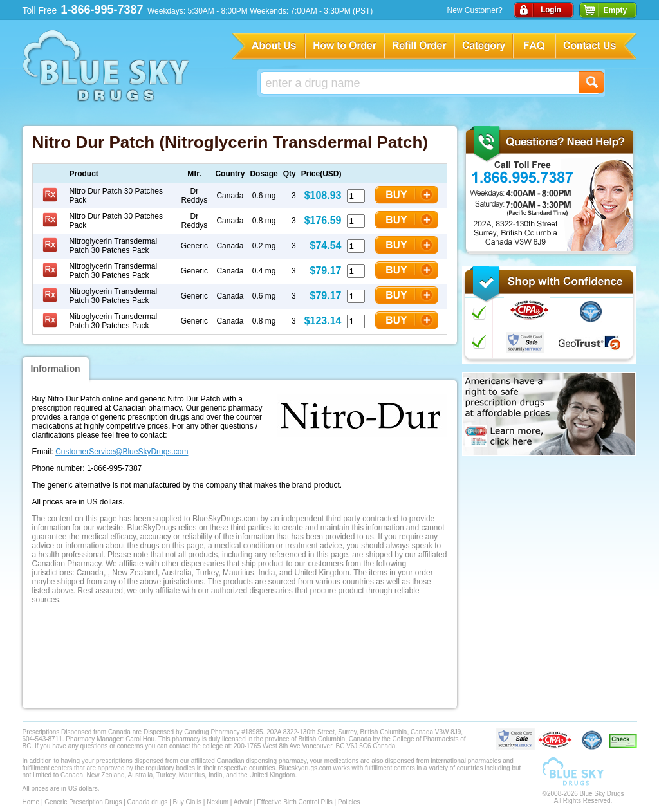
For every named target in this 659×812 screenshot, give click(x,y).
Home (31, 802)
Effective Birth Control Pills (295, 802)
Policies (349, 802)
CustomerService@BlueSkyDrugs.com (122, 452)
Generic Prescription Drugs (83, 802)
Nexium (218, 802)
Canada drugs (148, 802)
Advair (243, 802)
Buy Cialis (187, 802)
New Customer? (475, 10)
